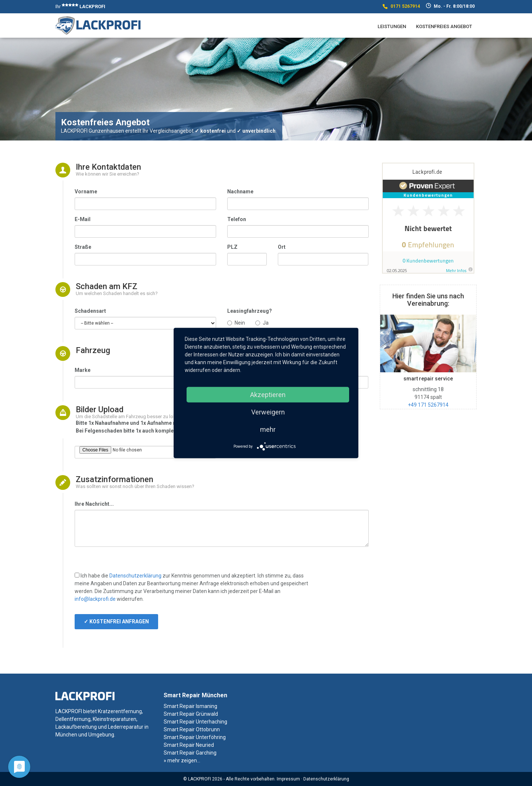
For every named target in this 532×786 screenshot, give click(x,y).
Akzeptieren (268, 395)
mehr (268, 429)
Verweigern (268, 412)
